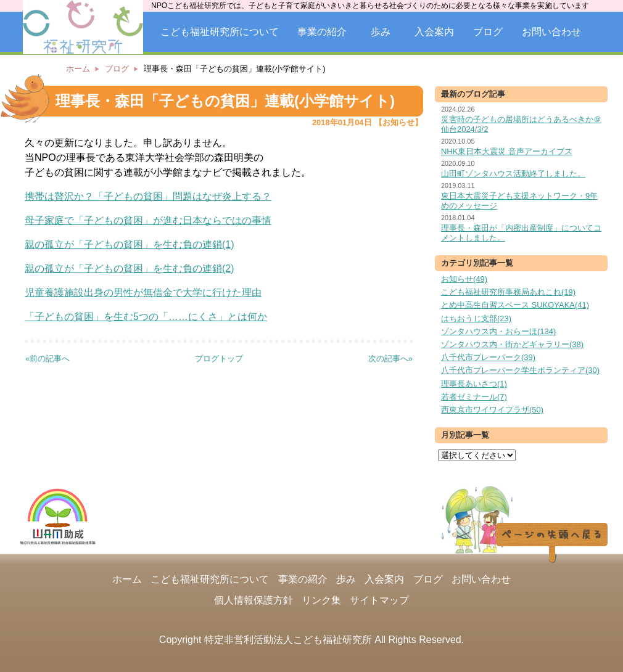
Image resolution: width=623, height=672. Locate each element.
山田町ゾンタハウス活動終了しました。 (513, 174)
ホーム (78, 69)
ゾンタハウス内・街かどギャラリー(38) (512, 344)
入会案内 (434, 32)
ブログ (488, 32)
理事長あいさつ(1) (474, 384)
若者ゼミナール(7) (474, 397)
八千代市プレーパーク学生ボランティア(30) (520, 370)
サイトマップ (379, 600)
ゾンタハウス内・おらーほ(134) (498, 331)
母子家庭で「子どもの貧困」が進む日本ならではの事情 (148, 220)
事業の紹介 (322, 32)
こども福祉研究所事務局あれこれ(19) (508, 292)
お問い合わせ (551, 32)
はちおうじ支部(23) (476, 318)
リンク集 (321, 600)
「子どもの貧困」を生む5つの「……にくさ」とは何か (146, 317)
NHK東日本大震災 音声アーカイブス (507, 151)
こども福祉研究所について (220, 32)
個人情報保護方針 (254, 600)
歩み (381, 32)
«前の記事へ (47, 359)
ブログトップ (219, 359)
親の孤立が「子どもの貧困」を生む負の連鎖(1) (130, 244)
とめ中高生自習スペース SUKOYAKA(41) (515, 305)
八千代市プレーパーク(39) (488, 357)
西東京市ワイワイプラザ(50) (492, 410)
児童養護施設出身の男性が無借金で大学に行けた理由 (143, 293)
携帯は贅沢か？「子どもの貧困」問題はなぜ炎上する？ (148, 196)
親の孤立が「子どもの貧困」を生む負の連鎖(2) (130, 268)
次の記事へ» (390, 359)
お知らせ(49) (464, 279)
